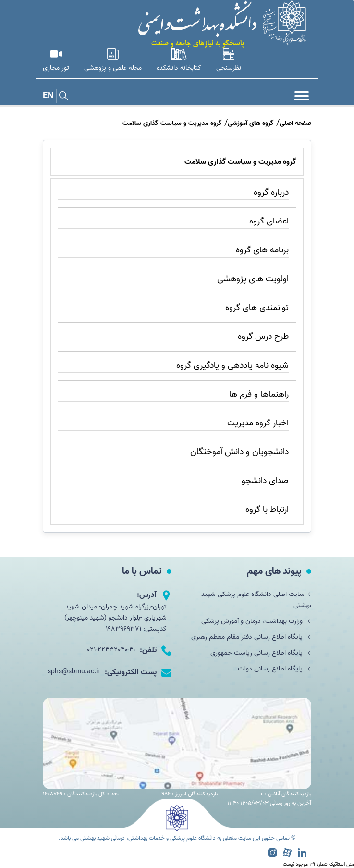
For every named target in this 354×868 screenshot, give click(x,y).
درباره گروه (271, 192)
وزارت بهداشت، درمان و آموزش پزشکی (256, 621)
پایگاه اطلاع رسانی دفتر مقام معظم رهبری (251, 637)
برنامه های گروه (262, 250)
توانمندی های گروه (257, 308)
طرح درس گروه (263, 337)
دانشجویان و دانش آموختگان (239, 452)
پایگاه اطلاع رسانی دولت (275, 669)
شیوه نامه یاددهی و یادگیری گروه (232, 366)
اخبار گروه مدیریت (258, 423)
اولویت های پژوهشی (253, 279)
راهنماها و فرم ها (259, 394)
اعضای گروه (269, 221)
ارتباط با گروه (267, 510)
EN (48, 96)
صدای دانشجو (265, 481)
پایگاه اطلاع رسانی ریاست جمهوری (261, 653)
